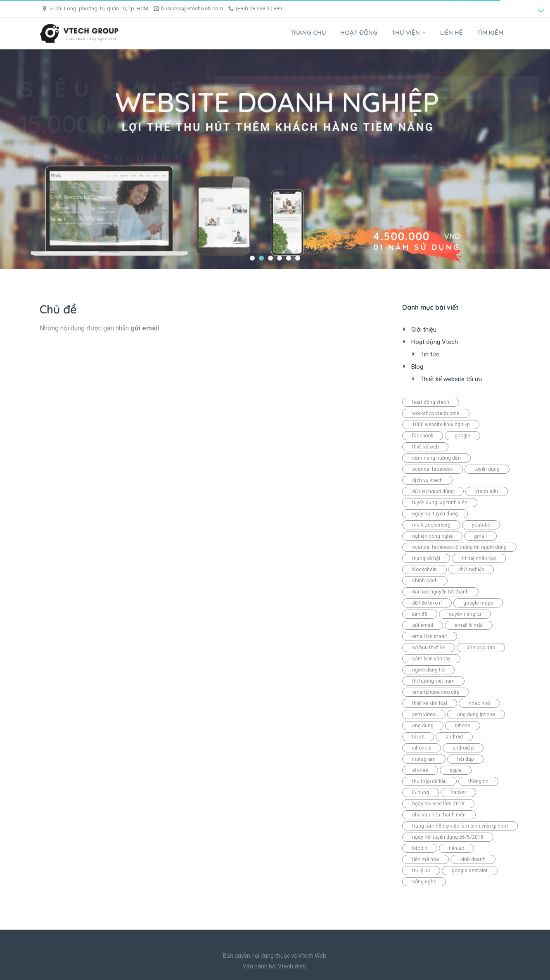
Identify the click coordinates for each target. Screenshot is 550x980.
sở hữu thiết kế (429, 648)
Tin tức (430, 354)
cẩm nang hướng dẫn (436, 458)
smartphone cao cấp (436, 692)
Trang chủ (308, 32)
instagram (424, 759)
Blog (417, 367)
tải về (418, 737)
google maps (478, 603)
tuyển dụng (487, 469)
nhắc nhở (479, 703)
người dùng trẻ (428, 670)
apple (456, 770)
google (462, 436)
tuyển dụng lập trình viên (440, 503)
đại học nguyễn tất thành (440, 592)
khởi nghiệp (471, 569)
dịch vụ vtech (427, 480)
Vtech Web (292, 966)
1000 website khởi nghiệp (441, 425)
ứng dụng (423, 726)
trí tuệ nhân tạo (479, 558)
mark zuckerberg (431, 525)
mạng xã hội (426, 558)
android (454, 737)
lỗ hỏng (421, 793)
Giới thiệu (424, 330)
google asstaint (470, 871)
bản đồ (420, 614)
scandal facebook (433, 469)
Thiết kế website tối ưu (451, 379)
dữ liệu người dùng (433, 491)
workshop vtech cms (436, 413)
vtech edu (487, 491)
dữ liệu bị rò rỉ (427, 603)
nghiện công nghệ (432, 536)
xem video (424, 714)
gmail (480, 536)
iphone (463, 726)
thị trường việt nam (433, 681)
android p (463, 748)
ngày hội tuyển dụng (435, 514)
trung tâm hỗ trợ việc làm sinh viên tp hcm (460, 826)
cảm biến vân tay (431, 659)
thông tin (478, 781)
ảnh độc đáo (481, 648)
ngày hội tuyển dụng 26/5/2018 (448, 837)
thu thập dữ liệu (429, 781)
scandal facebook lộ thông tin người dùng (459, 547)
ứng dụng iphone (476, 714)
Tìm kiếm (490, 32)
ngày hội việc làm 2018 (438, 804)
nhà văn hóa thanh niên (439, 815)
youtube (481, 525)
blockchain (424, 569)
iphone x (422, 748)
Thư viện (409, 32)
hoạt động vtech (431, 402)
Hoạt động (359, 32)
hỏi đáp (465, 759)
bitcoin (420, 848)
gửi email (423, 625)
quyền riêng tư (465, 614)
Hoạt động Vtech (435, 342)
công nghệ (424, 882)
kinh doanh (473, 859)
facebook (423, 436)
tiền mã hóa (426, 859)
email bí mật (469, 625)
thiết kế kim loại (430, 703)
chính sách (425, 581)
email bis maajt (430, 636)
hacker (458, 793)
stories (420, 770)
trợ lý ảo (421, 871)
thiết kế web (425, 447)
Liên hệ (452, 32)
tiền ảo (456, 848)
